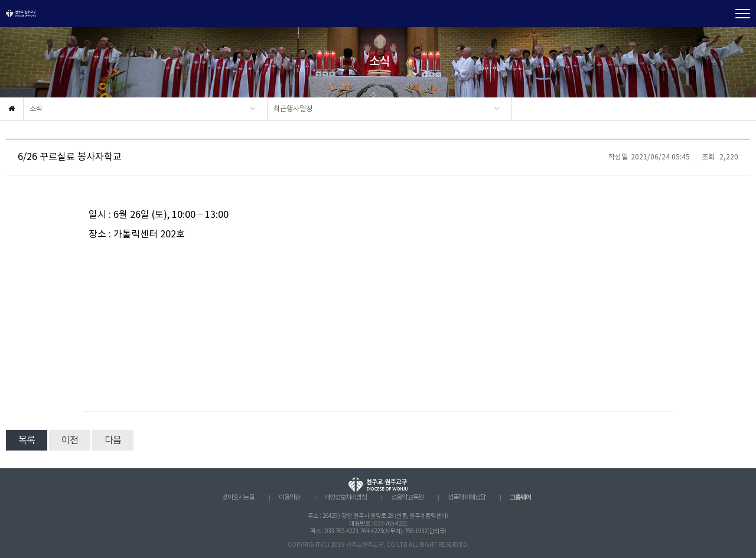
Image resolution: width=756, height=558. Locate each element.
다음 (113, 440)
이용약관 (289, 498)
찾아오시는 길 (238, 498)
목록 (27, 440)
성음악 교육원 (407, 498)
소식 (36, 109)
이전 (70, 440)
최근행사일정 (293, 109)
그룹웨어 (520, 497)
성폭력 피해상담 (467, 498)
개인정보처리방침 (346, 498)
